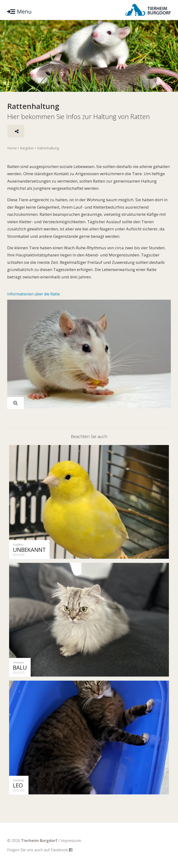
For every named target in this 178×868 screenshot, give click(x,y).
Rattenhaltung (48, 148)
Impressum (71, 841)
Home (12, 148)
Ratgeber (27, 148)
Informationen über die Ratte (34, 294)
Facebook (62, 850)
